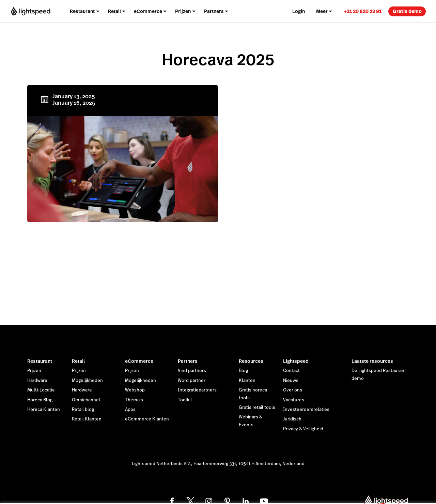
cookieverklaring (253, 491)
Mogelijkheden (87, 381)
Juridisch (292, 419)
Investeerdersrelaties (306, 410)
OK (381, 495)
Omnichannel (86, 400)
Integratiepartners (197, 390)
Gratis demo (407, 11)
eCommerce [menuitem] (148, 11)
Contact (291, 371)
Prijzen (34, 371)
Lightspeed (296, 361)
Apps (130, 410)
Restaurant (40, 361)
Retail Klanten (87, 419)
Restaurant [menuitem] (82, 11)
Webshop (135, 390)
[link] (363, 11)
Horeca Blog (40, 400)
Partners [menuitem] (214, 11)
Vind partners (192, 371)
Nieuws (291, 381)
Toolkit (185, 400)
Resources (251, 361)
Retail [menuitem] (114, 11)
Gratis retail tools (257, 407)
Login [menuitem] (299, 11)
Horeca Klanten (44, 410)
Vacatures (294, 400)
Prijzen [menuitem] (183, 11)
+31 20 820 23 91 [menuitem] (363, 11)
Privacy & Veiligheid (303, 429)
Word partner (192, 381)
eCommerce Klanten (147, 419)
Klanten (247, 381)
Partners (188, 361)
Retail (78, 361)
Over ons (293, 390)
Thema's (134, 400)
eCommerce (139, 361)
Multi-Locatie (41, 390)
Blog (243, 371)
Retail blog (83, 410)
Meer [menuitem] (322, 11)
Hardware (37, 381)
